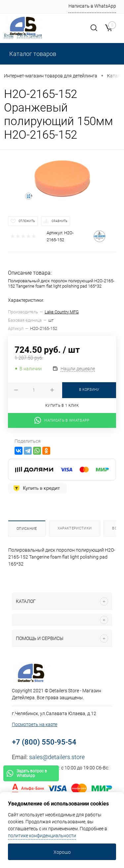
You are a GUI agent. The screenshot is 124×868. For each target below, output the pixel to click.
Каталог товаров (32, 54)
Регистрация (30, 35)
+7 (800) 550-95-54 (44, 742)
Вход (9, 35)
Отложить (27, 221)
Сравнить (60, 221)
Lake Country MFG (62, 312)
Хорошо (62, 852)
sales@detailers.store (57, 757)
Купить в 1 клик (62, 406)
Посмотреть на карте (35, 724)
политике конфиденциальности (42, 836)
